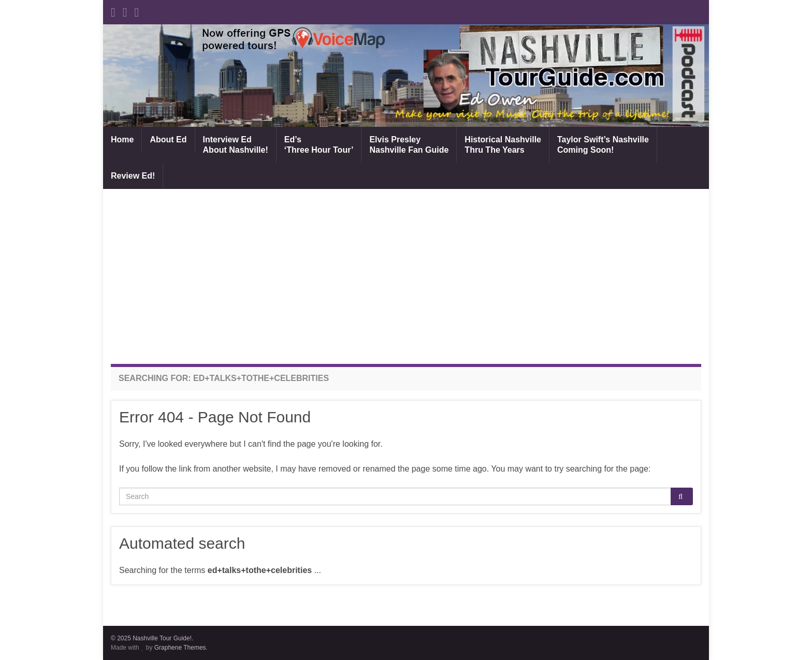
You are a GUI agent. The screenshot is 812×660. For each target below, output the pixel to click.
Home (122, 140)
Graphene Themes (180, 648)
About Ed (168, 140)
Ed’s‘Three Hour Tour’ (319, 145)
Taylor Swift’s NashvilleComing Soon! (603, 145)
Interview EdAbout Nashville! (236, 145)
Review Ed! (133, 176)
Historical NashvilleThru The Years (503, 145)
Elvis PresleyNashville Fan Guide (409, 145)
